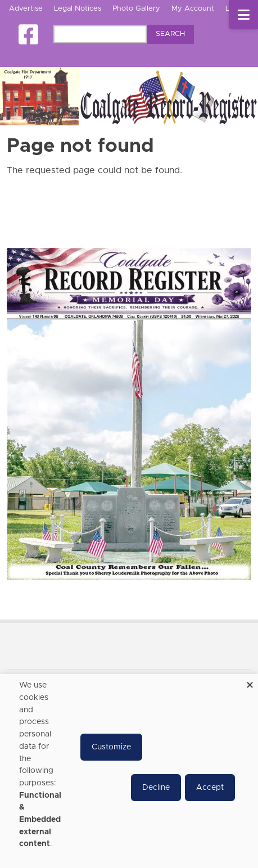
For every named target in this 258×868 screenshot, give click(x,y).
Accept (210, 788)
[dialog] (129, 771)
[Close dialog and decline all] (250, 681)
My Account (193, 9)
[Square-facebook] (28, 35)
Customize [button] (111, 747)
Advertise (26, 9)
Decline (156, 788)
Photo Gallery (136, 9)
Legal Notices (78, 9)
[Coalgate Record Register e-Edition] (129, 414)
